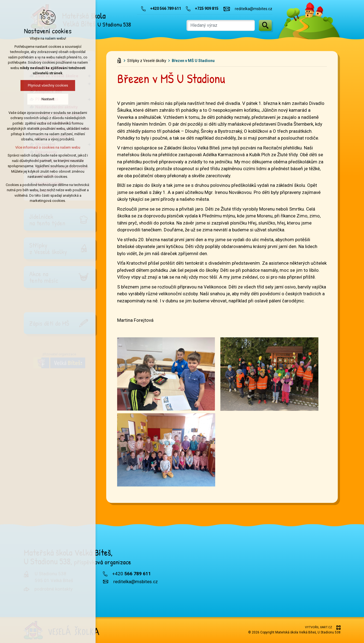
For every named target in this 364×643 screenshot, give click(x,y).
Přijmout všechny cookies (33, 85)
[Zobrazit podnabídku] (89, 61)
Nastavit (33, 99)
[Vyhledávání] (265, 25)
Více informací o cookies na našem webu (33, 147)
